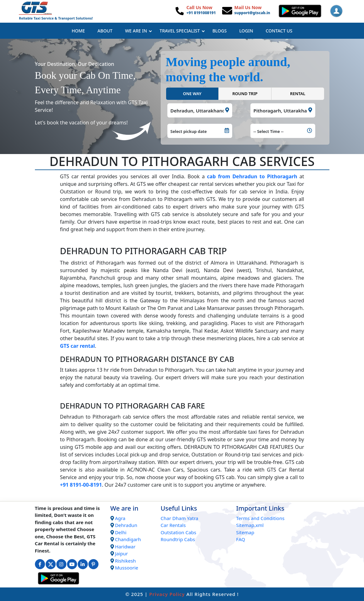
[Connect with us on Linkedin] (83, 564)
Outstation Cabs (178, 532)
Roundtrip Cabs (178, 539)
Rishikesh (125, 561)
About (105, 31)
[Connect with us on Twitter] (51, 564)
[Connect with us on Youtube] (72, 564)
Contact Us (279, 31)
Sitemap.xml (250, 525)
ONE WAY (192, 94)
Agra (120, 518)
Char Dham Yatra (179, 518)
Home (78, 31)
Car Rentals (173, 525)
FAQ (241, 539)
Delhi (120, 532)
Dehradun (126, 525)
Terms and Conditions (260, 518)
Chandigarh (128, 539)
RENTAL (298, 94)
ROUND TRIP (245, 94)
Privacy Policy (167, 594)
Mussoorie (126, 568)
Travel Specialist (182, 31)
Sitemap (245, 532)
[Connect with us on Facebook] (40, 564)
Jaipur (121, 553)
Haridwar (125, 547)
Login (246, 31)
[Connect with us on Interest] (93, 564)
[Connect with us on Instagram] (61, 564)
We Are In (138, 31)
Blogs (219, 31)
